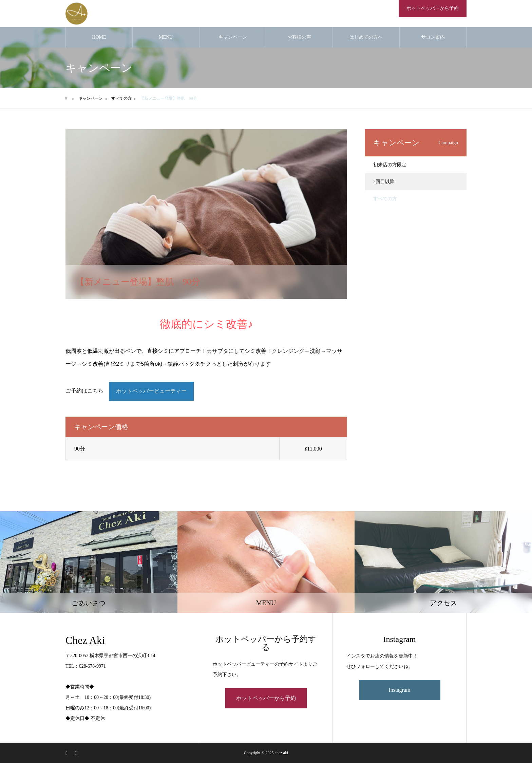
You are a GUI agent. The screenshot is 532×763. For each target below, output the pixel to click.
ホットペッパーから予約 (433, 8)
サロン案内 (433, 37)
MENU (166, 37)
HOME (99, 37)
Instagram (400, 690)
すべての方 (385, 199)
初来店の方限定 (390, 165)
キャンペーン (233, 37)
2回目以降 (384, 182)
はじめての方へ (366, 37)
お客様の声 (299, 37)
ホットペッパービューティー (151, 391)
